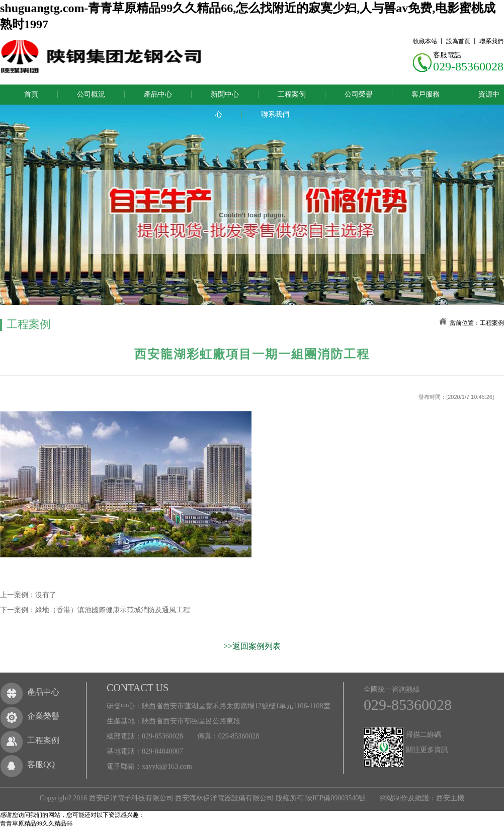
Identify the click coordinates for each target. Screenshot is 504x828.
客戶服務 (426, 94)
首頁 (31, 94)
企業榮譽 (43, 716)
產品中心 (158, 94)
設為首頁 (458, 41)
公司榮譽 (359, 94)
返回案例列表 (257, 646)
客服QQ (41, 764)
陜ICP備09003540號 (335, 798)
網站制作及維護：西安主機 (422, 798)
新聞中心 (225, 94)
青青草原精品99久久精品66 (36, 823)
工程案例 (292, 94)
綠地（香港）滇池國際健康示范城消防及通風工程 (113, 610)
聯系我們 (491, 41)
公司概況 (91, 94)
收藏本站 (425, 41)
